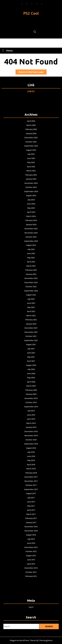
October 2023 (31, 250)
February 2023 (31, 279)
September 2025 (31, 171)
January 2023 (31, 283)
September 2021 (31, 341)
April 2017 (31, 489)
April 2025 (31, 189)
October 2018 (31, 428)
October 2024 (31, 207)
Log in (31, 607)
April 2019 (31, 410)
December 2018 (31, 421)
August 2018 (31, 435)
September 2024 (31, 211)
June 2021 (31, 352)
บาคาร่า (31, 91)
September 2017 (31, 471)
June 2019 (31, 406)
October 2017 (31, 468)
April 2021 (31, 359)
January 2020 (31, 388)
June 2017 (31, 482)
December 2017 (31, 460)
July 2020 (31, 366)
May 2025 (31, 185)
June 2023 (31, 265)
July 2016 (31, 515)
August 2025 (31, 174)
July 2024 (31, 218)
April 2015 (31, 536)
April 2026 (31, 149)
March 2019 (31, 413)
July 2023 (31, 261)
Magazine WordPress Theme (23, 640)
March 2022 (31, 319)
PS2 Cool (31, 13)
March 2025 (31, 192)
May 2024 (31, 225)
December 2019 (31, 392)
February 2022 (31, 323)
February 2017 (31, 497)
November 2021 (31, 334)
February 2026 (31, 156)
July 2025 (31, 178)
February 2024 (31, 236)
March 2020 (31, 381)
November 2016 (31, 508)
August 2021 (31, 345)
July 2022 (31, 305)
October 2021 (31, 337)
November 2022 (31, 290)
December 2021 (31, 330)
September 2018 (31, 431)
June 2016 (31, 518)
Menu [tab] (7, 50)
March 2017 (31, 493)
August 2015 (31, 529)
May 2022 (31, 312)
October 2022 (31, 294)
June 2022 (31, 308)
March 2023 (31, 276)
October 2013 (31, 544)
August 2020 (31, 363)
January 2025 (31, 200)
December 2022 (31, 287)
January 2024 (31, 240)
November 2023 (31, 247)
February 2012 (31, 547)
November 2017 (31, 464)
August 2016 (31, 511)
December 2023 (31, 243)
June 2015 (31, 533)
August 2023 (31, 258)
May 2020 (31, 374)
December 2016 (31, 504)
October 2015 (31, 526)
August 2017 (31, 475)
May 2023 (31, 269)
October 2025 (31, 167)
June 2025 (31, 182)
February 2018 (31, 457)
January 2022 (31, 326)
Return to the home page (33, 72)
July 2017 (31, 479)
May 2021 (31, 355)
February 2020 (31, 384)
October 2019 (31, 395)
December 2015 (31, 522)
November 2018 (31, 424)
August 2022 (31, 301)
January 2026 (31, 160)
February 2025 (31, 196)
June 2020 (31, 370)
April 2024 (31, 229)
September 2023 (31, 254)
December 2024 (31, 203)
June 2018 (31, 442)
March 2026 (31, 153)
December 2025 (31, 164)
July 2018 (31, 439)
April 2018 (31, 450)
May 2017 (31, 486)
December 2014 (31, 540)
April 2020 (31, 377)
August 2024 (31, 214)
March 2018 (31, 453)
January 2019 (31, 417)
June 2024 (31, 222)
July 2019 (31, 402)
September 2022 (31, 297)
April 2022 (31, 316)
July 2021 (31, 348)
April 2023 (31, 272)
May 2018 (31, 446)
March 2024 (31, 232)
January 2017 (31, 500)
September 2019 (31, 399)
